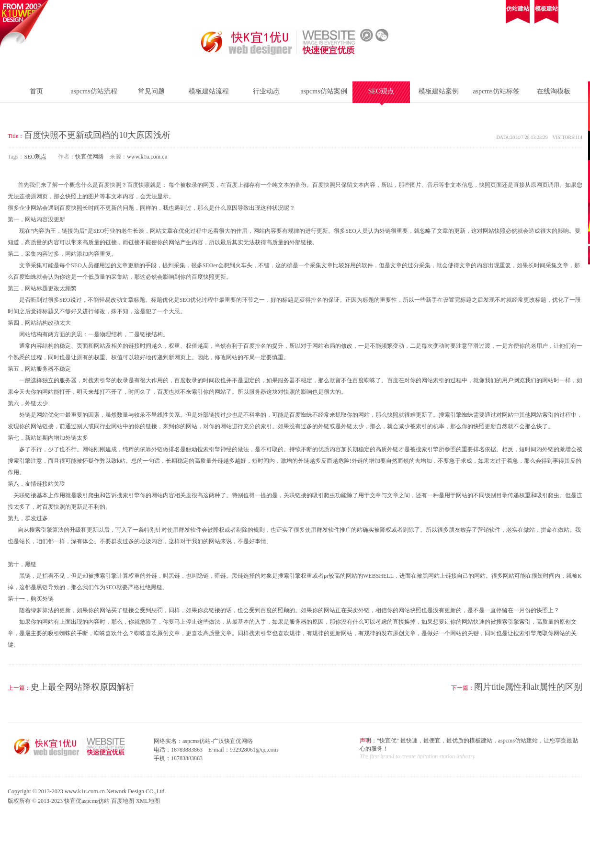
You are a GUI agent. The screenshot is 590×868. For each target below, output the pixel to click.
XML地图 (148, 801)
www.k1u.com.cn (147, 157)
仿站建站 (518, 9)
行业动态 (266, 91)
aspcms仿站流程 (94, 91)
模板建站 (546, 9)
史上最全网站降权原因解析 (82, 687)
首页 (36, 91)
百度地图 (123, 801)
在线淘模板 (554, 91)
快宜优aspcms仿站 (87, 801)
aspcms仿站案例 (323, 91)
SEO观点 (381, 91)
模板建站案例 (439, 91)
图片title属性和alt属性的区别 (528, 687)
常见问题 (151, 91)
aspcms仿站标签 (496, 91)
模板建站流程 (209, 91)
